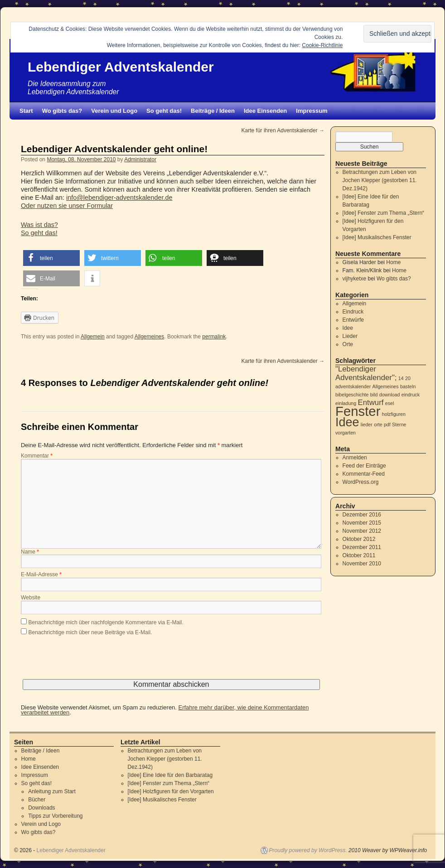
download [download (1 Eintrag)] (390, 395)
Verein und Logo (114, 111)
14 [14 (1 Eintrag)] (401, 378)
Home (393, 262)
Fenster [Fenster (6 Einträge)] (358, 411)
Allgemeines (149, 337)
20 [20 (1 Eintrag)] (408, 378)
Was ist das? (39, 225)
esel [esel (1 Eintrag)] (390, 403)
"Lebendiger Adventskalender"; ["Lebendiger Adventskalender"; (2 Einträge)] (366, 373)
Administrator (140, 159)
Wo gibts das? (62, 111)
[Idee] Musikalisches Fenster (377, 237)
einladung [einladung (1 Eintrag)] (346, 403)
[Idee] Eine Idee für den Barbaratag (170, 775)
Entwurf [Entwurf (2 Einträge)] (371, 403)
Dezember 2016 (362, 515)
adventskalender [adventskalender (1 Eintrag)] (353, 386)
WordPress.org (361, 482)
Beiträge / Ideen (213, 111)
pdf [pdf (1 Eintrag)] (387, 424)
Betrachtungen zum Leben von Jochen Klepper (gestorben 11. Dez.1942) (380, 180)
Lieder (350, 336)
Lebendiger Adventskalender (121, 67)
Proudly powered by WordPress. (308, 850)
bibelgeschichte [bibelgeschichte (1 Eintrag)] (352, 395)
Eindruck (353, 312)
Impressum (312, 111)
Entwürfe (353, 320)
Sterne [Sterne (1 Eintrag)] (399, 424)
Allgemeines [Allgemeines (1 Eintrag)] (386, 386)
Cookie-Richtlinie (322, 45)
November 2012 (362, 531)
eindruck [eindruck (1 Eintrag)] (411, 395)
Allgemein (93, 337)
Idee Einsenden (265, 111)
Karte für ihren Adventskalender (283, 130)
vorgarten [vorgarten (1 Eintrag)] (346, 433)
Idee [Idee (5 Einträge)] (347, 422)
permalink (214, 337)
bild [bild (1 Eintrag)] (374, 395)
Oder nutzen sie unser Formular (67, 206)
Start (26, 111)
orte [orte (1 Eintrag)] (378, 424)
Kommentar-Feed (364, 474)
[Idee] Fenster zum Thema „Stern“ (384, 213)
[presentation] (90, 661)
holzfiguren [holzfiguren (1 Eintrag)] (394, 414)
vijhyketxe (355, 279)
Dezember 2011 (362, 547)
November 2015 (362, 523)
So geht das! (164, 111)
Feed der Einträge (364, 466)
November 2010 (362, 564)
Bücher (37, 800)
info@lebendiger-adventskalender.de (119, 198)
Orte (348, 344)
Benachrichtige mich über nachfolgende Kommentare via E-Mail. (106, 622)
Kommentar (37, 456)
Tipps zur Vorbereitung (55, 816)
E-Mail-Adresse (41, 575)
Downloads (41, 808)
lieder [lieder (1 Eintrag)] (367, 424)
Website (31, 598)
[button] (51, 258)
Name (30, 552)
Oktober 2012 (359, 539)
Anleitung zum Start (52, 791)
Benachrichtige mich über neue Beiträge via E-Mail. (90, 632)
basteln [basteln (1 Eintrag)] (408, 386)
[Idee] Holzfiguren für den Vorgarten (171, 791)
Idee (348, 328)
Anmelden (355, 458)
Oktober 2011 (359, 555)
